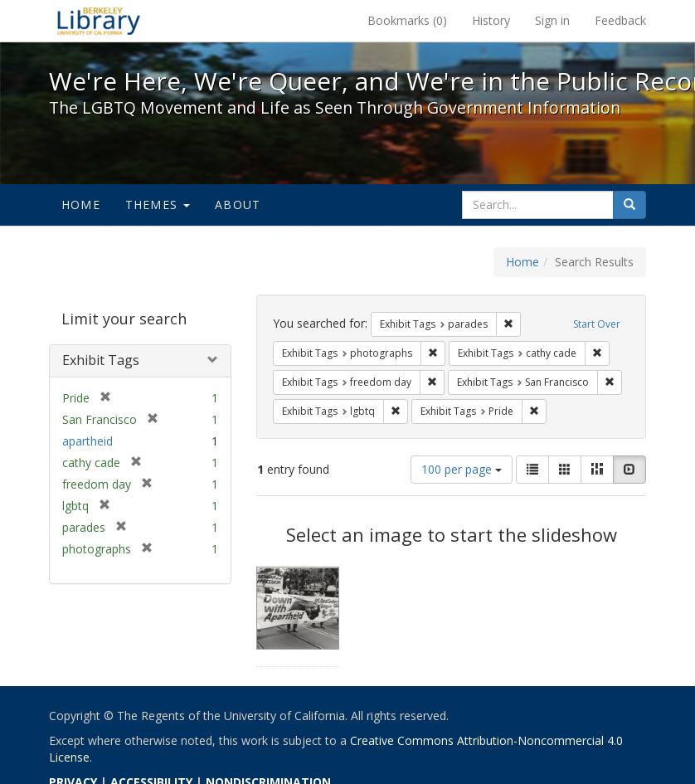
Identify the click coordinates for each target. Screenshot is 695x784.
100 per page (462, 469)
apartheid (87, 441)
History (491, 20)
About (238, 205)
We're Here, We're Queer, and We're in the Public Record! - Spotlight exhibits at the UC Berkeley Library (99, 21)
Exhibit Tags (101, 360)
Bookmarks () (407, 20)
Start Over (597, 324)
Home (81, 205)
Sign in (552, 20)
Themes (158, 205)
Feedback (620, 20)
